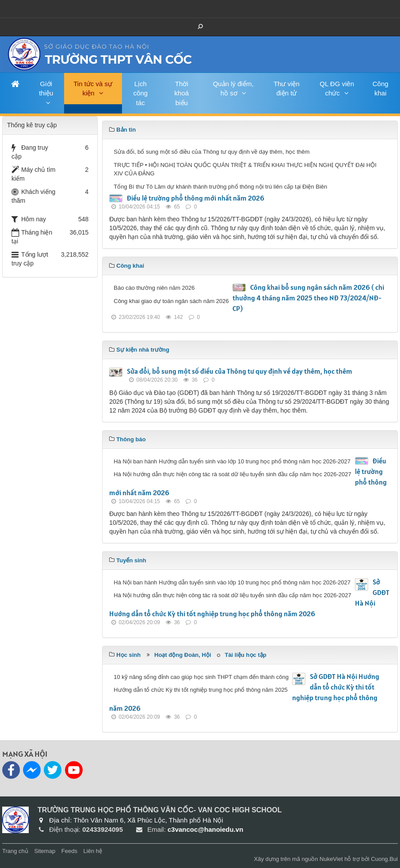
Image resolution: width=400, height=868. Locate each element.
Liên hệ (93, 851)
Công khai (381, 88)
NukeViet (331, 859)
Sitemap (45, 851)
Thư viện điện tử (287, 88)
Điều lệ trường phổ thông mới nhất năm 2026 (196, 198)
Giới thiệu (46, 88)
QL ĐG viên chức (337, 88)
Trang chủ (15, 851)
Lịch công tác (141, 93)
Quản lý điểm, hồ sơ (233, 88)
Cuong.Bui (384, 859)
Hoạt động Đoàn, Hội (183, 655)
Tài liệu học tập (245, 655)
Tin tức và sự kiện (93, 88)
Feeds (69, 851)
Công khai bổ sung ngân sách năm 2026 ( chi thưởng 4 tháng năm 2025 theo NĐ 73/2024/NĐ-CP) (308, 298)
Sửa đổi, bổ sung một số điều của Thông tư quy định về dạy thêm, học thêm (240, 371)
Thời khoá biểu (182, 93)
